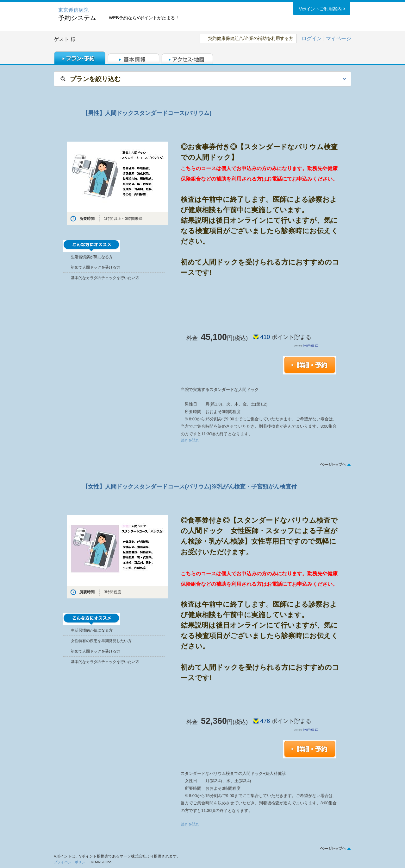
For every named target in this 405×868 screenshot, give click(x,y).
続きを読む (190, 440)
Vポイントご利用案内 (320, 9)
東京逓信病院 (73, 10)
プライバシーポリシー (71, 862)
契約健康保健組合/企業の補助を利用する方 (251, 38)
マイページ (339, 38)
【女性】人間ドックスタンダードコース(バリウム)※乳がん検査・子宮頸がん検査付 (190, 486)
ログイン (312, 38)
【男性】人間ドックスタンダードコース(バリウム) (147, 113)
